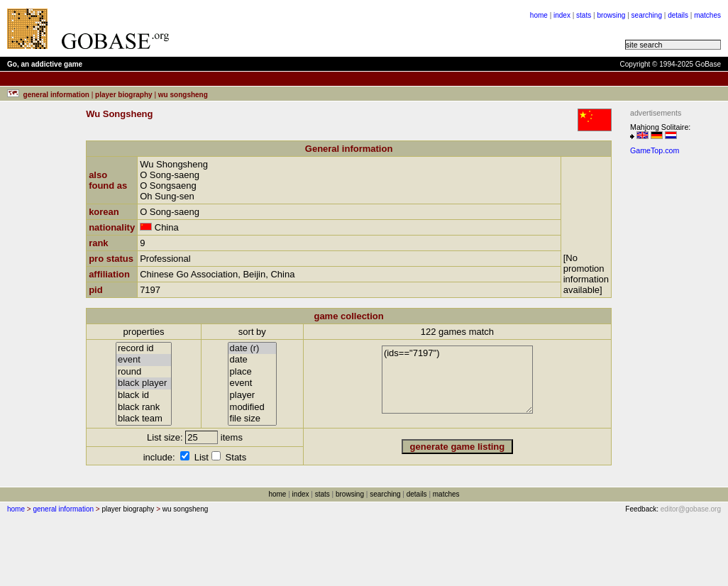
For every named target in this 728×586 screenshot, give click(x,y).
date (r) (253, 349)
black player (144, 383)
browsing (611, 15)
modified (253, 408)
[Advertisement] (356, 28)
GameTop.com (655, 150)
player (253, 396)
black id (144, 396)
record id (144, 349)
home (539, 15)
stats (584, 15)
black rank (144, 408)
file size (253, 419)
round (144, 372)
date (253, 360)
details (678, 15)
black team (144, 419)
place (253, 372)
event (144, 360)
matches (707, 15)
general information (63, 509)
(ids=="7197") (457, 380)
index (562, 15)
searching (647, 15)
